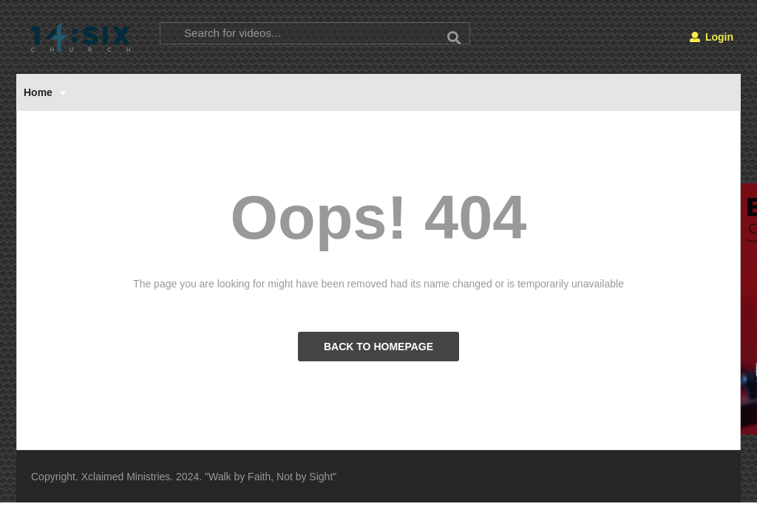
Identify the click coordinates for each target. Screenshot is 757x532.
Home (45, 92)
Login (712, 37)
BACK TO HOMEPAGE (378, 347)
